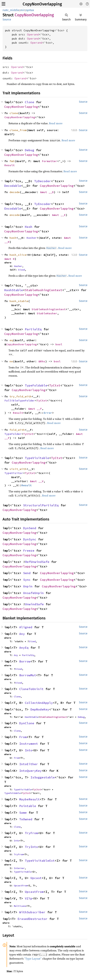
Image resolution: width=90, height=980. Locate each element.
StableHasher (47, 313)
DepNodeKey (40, 709)
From (23, 737)
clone (14, 113)
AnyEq (24, 648)
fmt (12, 161)
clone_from (18, 130)
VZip (29, 898)
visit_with (18, 469)
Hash (29, 227)
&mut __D (47, 192)
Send (27, 573)
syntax (30, 10)
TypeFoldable (36, 385)
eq (11, 340)
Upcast (36, 878)
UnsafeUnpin (33, 593)
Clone (30, 102)
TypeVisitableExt (40, 861)
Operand (33, 34)
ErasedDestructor (32, 919)
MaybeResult (30, 799)
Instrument (29, 744)
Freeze (29, 551)
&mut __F (35, 409)
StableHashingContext (44, 290)
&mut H (10, 259)
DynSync (30, 539)
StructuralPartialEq (41, 505)
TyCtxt (55, 385)
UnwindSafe (34, 604)
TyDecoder (43, 181)
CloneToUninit (31, 689)
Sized (21, 270)
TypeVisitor (14, 473)
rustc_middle (11, 10)
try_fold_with (21, 396)
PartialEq (33, 329)
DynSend (30, 528)
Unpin (28, 586)
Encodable (13, 208)
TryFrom (31, 833)
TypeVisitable (37, 458)
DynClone (27, 723)
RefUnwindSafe (37, 562)
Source (7, 19)
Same (23, 813)
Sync (27, 580)
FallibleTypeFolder (20, 400)
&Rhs (42, 361)
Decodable (13, 186)
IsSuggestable (43, 777)
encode (15, 215)
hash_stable (19, 301)
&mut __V (37, 481)
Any (22, 634)
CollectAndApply (39, 703)
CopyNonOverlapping (42, 4)
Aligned (26, 627)
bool (59, 344)
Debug (30, 150)
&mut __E (59, 215)
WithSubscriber (32, 912)
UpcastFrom (21, 886)
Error (48, 413)
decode (15, 192)
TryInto (31, 847)
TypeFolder (13, 434)
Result (10, 165)
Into (29, 750)
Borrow (25, 661)
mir (23, 10)
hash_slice (18, 255)
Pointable (28, 806)
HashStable (14, 290)
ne (11, 361)
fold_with (17, 430)
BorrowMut (28, 675)
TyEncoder (43, 204)
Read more (56, 123)
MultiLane (20, 906)
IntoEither (29, 764)
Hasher (32, 238)
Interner (19, 868)
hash (13, 238)
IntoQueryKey (30, 771)
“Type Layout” (33, 959)
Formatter (50, 161)
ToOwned (26, 819)
